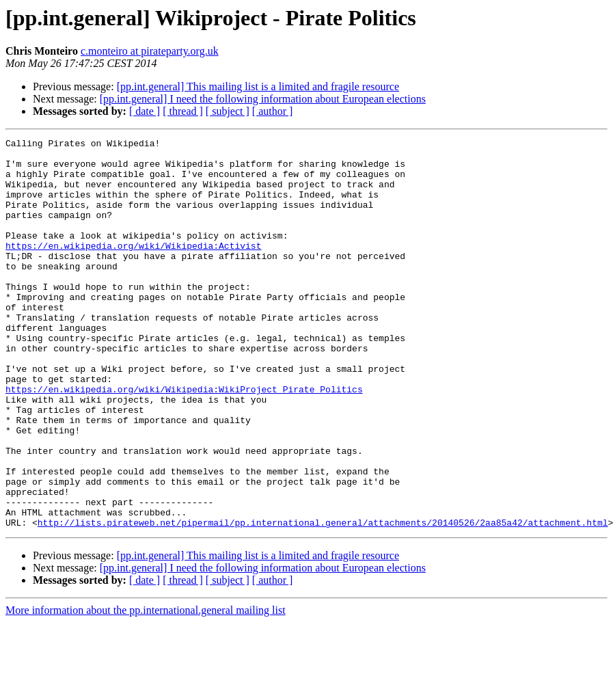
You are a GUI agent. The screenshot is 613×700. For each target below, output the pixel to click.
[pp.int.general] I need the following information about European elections (263, 99)
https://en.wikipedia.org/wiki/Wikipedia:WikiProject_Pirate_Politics (184, 440)
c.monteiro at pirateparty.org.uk (150, 51)
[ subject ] (228, 111)
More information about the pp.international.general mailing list (146, 688)
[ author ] (273, 111)
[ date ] (145, 111)
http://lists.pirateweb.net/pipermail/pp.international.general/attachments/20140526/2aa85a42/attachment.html (323, 600)
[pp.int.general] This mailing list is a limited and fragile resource (258, 86)
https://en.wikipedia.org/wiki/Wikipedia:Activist (133, 268)
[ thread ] (183, 111)
